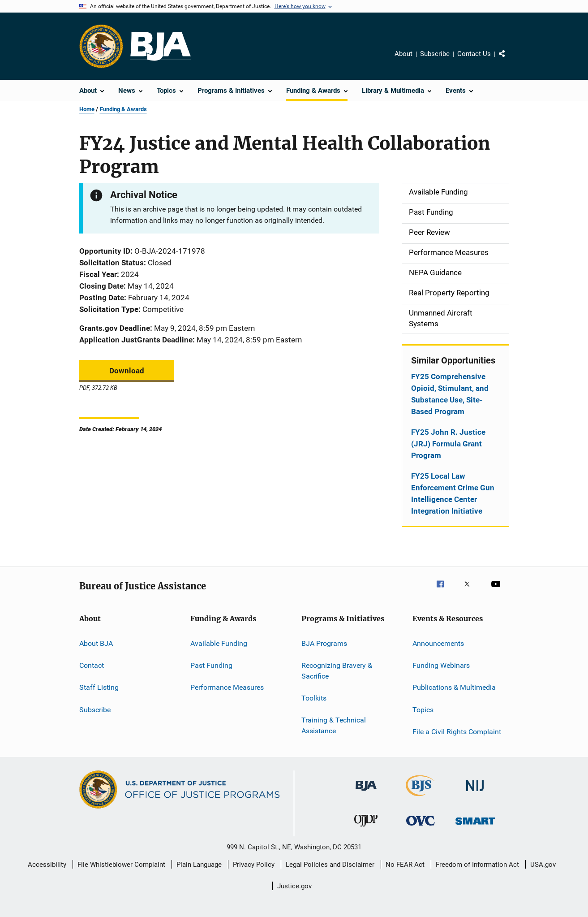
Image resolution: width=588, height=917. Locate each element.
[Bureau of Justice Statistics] (420, 798)
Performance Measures (227, 687)
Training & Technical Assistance (334, 725)
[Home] (161, 46)
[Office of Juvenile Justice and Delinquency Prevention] (366, 828)
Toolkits (314, 698)
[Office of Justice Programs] (101, 46)
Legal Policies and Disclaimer (330, 865)
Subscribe (435, 54)
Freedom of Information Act (477, 865)
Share (509, 60)
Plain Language (199, 865)
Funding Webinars (441, 665)
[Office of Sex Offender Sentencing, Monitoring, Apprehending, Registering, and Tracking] (475, 826)
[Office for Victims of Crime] (421, 827)
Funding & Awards (123, 109)
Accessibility (47, 865)
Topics (423, 709)
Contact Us (474, 54)
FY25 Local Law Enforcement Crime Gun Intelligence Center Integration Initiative (453, 493)
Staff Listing (99, 687)
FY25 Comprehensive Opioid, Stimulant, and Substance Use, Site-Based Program (450, 394)
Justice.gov (294, 886)
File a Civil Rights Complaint (457, 732)
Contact (92, 665)
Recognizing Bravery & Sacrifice (337, 671)
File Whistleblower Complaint (121, 865)
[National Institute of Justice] (475, 793)
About (403, 54)
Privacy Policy (254, 865)
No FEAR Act (405, 865)
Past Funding (211, 665)
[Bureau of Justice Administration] (366, 792)
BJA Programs (324, 643)
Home (87, 109)
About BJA (96, 643)
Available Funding (219, 643)
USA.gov (543, 865)
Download (127, 371)
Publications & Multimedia (454, 687)
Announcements (438, 643)
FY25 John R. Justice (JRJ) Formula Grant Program (448, 444)
